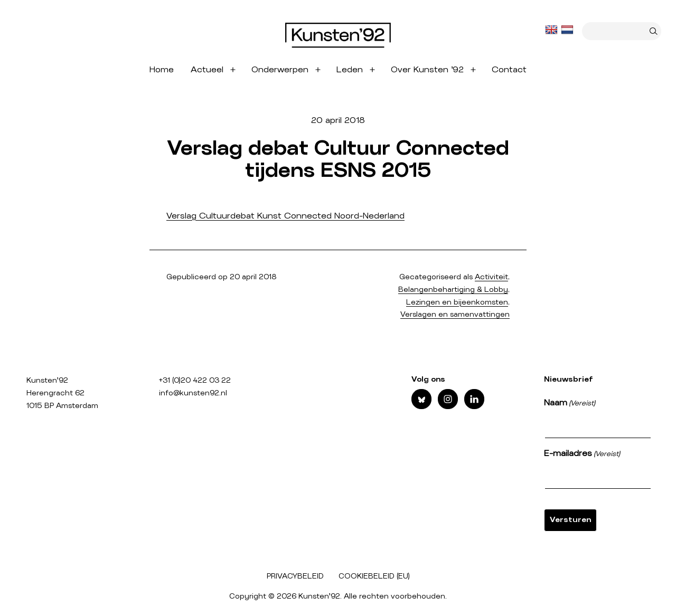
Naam (570, 404)
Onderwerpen (280, 70)
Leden (350, 70)
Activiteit (491, 277)
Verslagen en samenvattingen (455, 315)
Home (162, 70)
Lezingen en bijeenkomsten (457, 302)
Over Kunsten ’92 (427, 70)
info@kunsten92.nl (193, 393)
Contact (509, 70)
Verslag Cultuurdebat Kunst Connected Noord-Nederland (285, 216)
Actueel (207, 70)
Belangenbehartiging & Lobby (453, 290)
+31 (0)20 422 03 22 (195, 381)
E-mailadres (582, 454)
